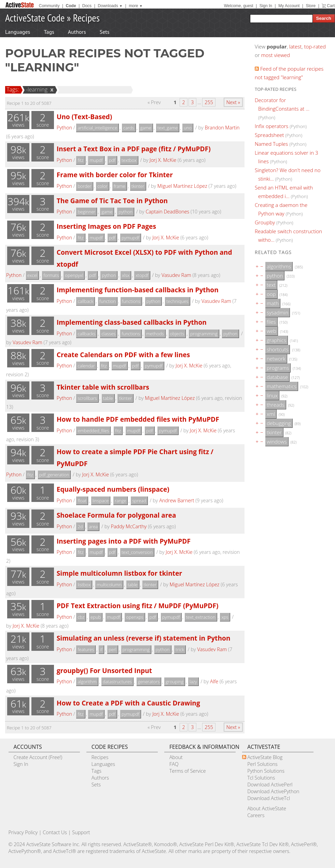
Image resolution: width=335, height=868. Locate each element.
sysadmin (277, 312)
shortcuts (277, 349)
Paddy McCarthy (129, 526)
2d (80, 527)
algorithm (87, 682)
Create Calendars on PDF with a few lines (123, 355)
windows (277, 442)
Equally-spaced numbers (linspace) (113, 489)
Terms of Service (188, 771)
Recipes (86, 18)
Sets (105, 32)
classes (108, 334)
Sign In (266, 6)
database (277, 377)
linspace (101, 501)
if (101, 649)
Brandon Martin (222, 128)
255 (209, 102)
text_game (168, 128)
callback (85, 301)
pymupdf (130, 238)
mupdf (96, 160)
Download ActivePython (273, 791)
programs (278, 368)
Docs (87, 6)
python (125, 212)
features (86, 649)
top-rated (315, 46)
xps (225, 617)
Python (64, 128)
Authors (77, 32)
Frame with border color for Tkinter (115, 175)
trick (180, 649)
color (102, 186)
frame (120, 186)
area (93, 527)
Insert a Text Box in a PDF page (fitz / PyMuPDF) (134, 149)
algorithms (279, 266)
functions (131, 301)
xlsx (126, 275)
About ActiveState (267, 808)
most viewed (276, 55)
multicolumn (109, 585)
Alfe (214, 681)
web (271, 331)
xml (271, 414)
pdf (112, 160)
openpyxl (74, 275)
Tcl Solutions (261, 778)
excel (32, 275)
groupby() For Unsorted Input (104, 670)
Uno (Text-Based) (85, 117)
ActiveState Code (35, 18)
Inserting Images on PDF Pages (106, 226)
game (146, 128)
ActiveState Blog (265, 757)
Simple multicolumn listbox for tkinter (119, 573)
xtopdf (142, 275)
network (276, 359)
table (108, 398)
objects (177, 334)
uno (188, 128)
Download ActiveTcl (269, 798)
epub (96, 617)
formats (51, 275)
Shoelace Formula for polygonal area (116, 515)
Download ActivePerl (270, 785)
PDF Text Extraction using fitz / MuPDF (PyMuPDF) (138, 606)
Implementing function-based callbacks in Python (138, 290)
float (82, 501)
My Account (289, 6)
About (176, 757)
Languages (18, 32)
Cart (331, 6)
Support (81, 832)
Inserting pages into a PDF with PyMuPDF (124, 541)
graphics (276, 340)
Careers (256, 815)
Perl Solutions (262, 764)
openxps (135, 617)
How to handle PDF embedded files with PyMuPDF (138, 419)
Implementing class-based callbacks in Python (132, 322)
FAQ (174, 764)
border (84, 186)
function (108, 301)
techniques (177, 301)
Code (71, 6)
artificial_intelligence (97, 128)
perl (113, 649)
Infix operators (271, 126)
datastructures (117, 682)
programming (204, 334)
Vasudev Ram (176, 275)
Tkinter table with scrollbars (103, 387)
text (271, 285)
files (271, 322)
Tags (49, 32)
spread (139, 501)
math (273, 303)
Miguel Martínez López (182, 186)
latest (296, 46)
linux (272, 395)
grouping (175, 682)
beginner (86, 212)
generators (149, 682)
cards (129, 128)
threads (276, 405)
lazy (193, 682)
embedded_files (93, 431)
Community (49, 6)
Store (311, 6)
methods (155, 334)
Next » (233, 102)
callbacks (86, 334)
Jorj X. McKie (163, 160)
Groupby (265, 222)
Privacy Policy (23, 832)
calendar (86, 366)
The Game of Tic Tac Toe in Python (112, 201)
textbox (129, 160)
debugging (279, 423)
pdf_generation (54, 475)
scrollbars (87, 398)
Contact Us (55, 832)
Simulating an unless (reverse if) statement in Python (144, 638)
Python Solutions (266, 771)
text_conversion (137, 552)
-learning (36, 89)
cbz (81, 617)
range (120, 501)
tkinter (138, 186)
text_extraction (201, 617)
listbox (84, 585)
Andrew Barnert (177, 500)
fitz (80, 160)
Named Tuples (271, 144)
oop (271, 294)
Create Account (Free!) (38, 757)
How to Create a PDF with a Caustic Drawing (128, 703)
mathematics (282, 386)
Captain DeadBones (167, 212)
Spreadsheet (269, 135)
